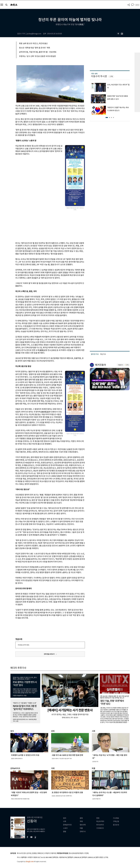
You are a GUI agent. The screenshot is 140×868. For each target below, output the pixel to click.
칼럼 (65, 832)
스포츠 (65, 828)
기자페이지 (100, 828)
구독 (112, 76)
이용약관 (53, 853)
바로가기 (121, 365)
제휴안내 (40, 853)
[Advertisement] (45, 226)
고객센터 (47, 853)
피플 (81, 828)
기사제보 (116, 818)
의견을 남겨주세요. (24, 645)
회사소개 (20, 853)
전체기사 (83, 832)
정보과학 (83, 825)
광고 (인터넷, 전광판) (30, 853)
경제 (81, 818)
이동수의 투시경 (99, 76)
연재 (98, 818)
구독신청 (116, 821)
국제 (81, 821)
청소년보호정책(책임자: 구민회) (79, 853)
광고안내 (116, 825)
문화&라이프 (67, 825)
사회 (65, 821)
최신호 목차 (100, 821)
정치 (65, 818)
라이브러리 (100, 825)
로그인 (137, 5)
